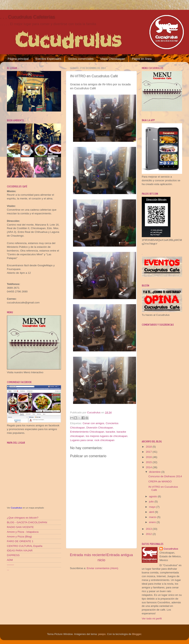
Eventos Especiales (48, 59)
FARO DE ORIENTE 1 (20, 541)
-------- (10, 565)
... (8, 569)
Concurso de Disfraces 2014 (165, 476)
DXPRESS (13, 555)
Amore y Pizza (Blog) (19, 537)
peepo (102, 634)
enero (153, 522)
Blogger (137, 634)
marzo (153, 517)
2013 (149, 529)
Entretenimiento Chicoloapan (87, 432)
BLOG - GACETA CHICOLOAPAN (27, 522)
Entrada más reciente (88, 555)
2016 (149, 457)
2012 (149, 534)
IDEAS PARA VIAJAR (20, 550)
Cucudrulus (16, 508)
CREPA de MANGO (160, 481)
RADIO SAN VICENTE (20, 527)
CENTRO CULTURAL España (25, 546)
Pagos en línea (142, 59)
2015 (149, 462)
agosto (153, 496)
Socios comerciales (81, 59)
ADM (10, 560)
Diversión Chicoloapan (100, 428)
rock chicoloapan (104, 440)
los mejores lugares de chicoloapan (107, 436)
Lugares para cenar (82, 440)
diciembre (155, 472)
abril (152, 512)
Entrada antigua (120, 555)
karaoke (110, 432)
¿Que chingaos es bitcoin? (23, 518)
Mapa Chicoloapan (113, 59)
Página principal (18, 59)
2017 (149, 452)
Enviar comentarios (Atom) (103, 568)
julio (152, 502)
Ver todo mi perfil (152, 619)
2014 (149, 467)
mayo (153, 507)
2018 (149, 447)
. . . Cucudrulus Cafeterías (27, 17)
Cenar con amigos (94, 423)
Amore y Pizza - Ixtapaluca (23, 532)
